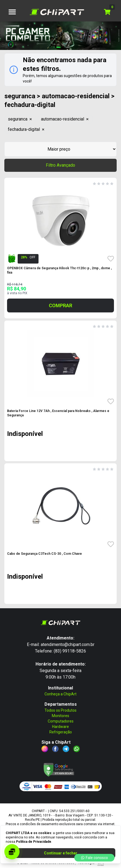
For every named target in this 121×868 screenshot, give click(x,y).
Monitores (60, 716)
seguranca (20, 119)
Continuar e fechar (61, 853)
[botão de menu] (12, 12)
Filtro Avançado (60, 165)
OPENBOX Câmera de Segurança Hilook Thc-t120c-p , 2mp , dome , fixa (59, 270)
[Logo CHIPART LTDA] (57, 12)
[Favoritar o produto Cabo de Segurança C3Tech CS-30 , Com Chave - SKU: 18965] (111, 544)
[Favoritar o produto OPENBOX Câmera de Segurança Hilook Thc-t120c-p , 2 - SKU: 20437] (111, 259)
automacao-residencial (65, 119)
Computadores (61, 721)
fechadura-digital (27, 129)
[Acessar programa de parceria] (12, 852)
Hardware (60, 727)
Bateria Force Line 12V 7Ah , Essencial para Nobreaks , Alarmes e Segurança (58, 413)
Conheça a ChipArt (60, 694)
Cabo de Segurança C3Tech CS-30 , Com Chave (44, 554)
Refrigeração (61, 732)
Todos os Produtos (60, 710)
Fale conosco (94, 858)
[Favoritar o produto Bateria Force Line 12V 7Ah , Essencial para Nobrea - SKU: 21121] (111, 401)
